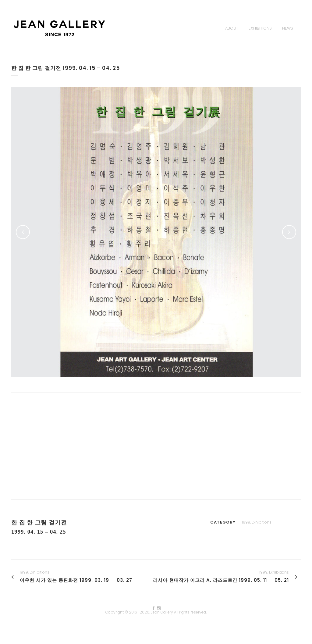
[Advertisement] (156, 446)
